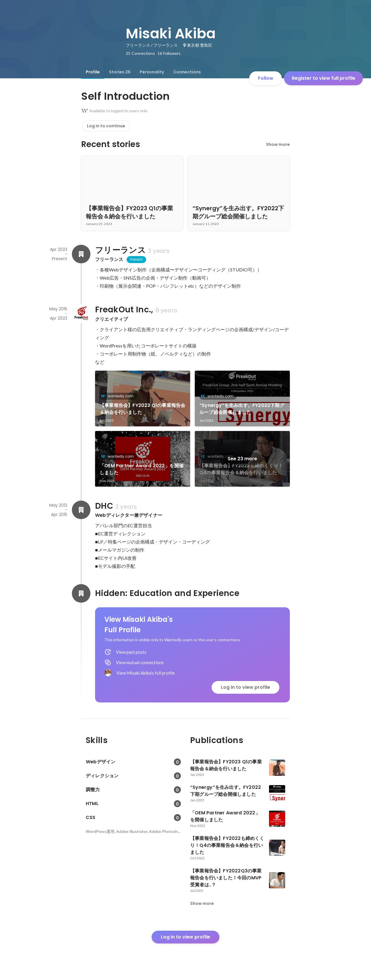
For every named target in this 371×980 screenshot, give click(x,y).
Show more (278, 144)
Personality (152, 72)
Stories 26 (120, 72)
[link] (143, 398)
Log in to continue (106, 126)
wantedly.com (119, 396)
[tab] (93, 72)
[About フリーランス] (81, 254)
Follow (266, 78)
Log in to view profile (245, 687)
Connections (187, 72)
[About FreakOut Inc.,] (81, 314)
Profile (93, 72)
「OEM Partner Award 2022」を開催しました (142, 469)
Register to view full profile (324, 78)
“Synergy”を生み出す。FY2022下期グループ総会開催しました (242, 409)
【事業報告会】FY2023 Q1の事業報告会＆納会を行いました (142, 409)
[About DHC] (81, 510)
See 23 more (242, 459)
